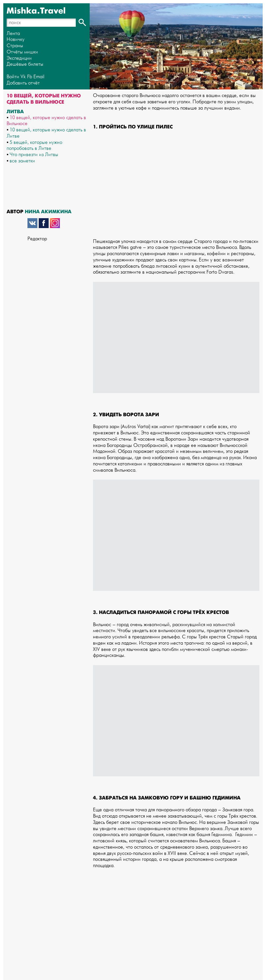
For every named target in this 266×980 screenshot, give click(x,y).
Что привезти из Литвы (34, 155)
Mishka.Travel (36, 11)
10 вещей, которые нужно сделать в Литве (46, 133)
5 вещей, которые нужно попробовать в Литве (34, 146)
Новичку (16, 39)
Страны (15, 46)
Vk (23, 77)
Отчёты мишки (22, 52)
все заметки (22, 161)
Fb (30, 77)
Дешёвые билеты (25, 64)
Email (39, 77)
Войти (13, 77)
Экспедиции (19, 58)
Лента (13, 34)
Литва (15, 112)
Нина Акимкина (48, 212)
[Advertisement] (176, 187)
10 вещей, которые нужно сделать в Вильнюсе (46, 121)
